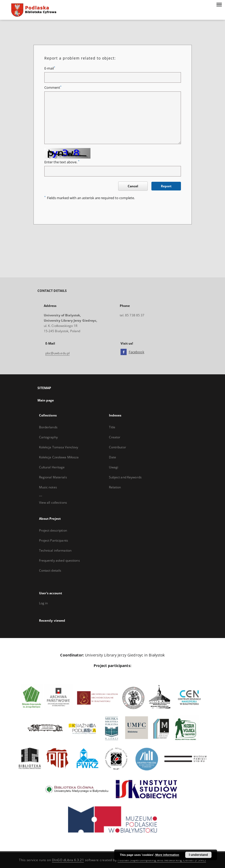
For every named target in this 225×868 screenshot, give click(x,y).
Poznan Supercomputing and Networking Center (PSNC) (162, 860)
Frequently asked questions (59, 560)
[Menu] (219, 4)
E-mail (50, 68)
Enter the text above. (62, 162)
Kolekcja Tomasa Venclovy (59, 447)
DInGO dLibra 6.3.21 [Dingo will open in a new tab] (68, 860)
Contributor (118, 447)
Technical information (55, 550)
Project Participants (54, 540)
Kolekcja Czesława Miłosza (59, 457)
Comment (53, 88)
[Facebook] (124, 352)
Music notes (48, 487)
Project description (53, 530)
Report (166, 186)
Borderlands (48, 427)
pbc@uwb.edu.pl (58, 353)
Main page (46, 400)
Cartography (48, 437)
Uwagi (114, 467)
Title (112, 427)
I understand (198, 855)
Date (112, 457)
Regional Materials (53, 477)
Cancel (133, 186)
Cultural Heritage (52, 467)
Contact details (50, 570)
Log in (44, 603)
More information (167, 855)
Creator (115, 437)
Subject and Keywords (125, 477)
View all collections (53, 502)
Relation (115, 487)
